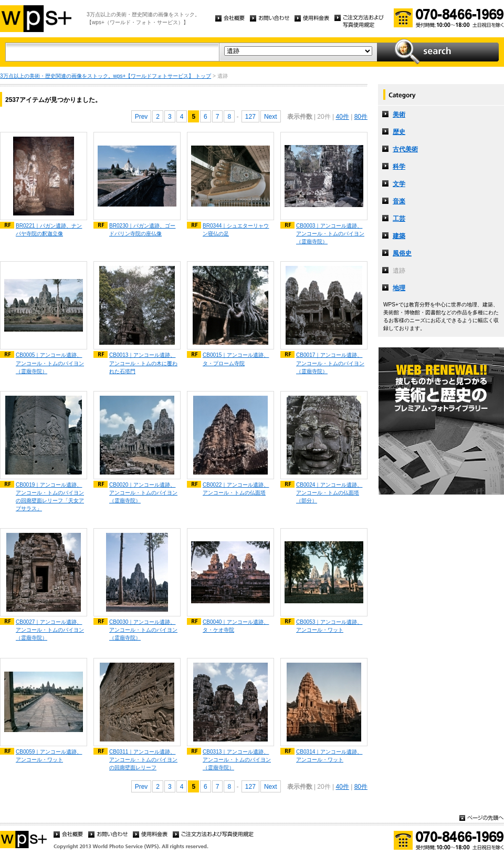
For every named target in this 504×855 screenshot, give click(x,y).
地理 (399, 288)
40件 (342, 117)
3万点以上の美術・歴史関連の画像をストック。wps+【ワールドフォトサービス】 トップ (106, 76)
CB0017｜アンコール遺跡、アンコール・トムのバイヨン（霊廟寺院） (330, 363)
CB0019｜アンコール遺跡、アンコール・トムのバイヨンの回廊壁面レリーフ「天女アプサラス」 (50, 497)
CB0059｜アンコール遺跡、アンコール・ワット (49, 756)
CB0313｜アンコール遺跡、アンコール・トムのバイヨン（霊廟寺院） (237, 760)
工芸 (399, 219)
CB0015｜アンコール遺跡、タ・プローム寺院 (236, 359)
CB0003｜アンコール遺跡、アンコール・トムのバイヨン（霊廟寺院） (330, 234)
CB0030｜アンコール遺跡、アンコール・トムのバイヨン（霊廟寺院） (143, 630)
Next (271, 117)
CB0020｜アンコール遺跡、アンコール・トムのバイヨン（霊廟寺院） (143, 493)
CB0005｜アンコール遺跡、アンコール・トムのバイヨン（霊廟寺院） (50, 363)
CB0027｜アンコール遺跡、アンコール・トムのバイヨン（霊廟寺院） (50, 630)
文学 (399, 184)
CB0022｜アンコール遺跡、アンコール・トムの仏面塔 (236, 489)
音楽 (399, 201)
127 (250, 117)
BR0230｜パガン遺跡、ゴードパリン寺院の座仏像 (142, 230)
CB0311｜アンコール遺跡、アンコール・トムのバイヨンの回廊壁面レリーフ (143, 760)
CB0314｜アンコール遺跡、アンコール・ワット (329, 756)
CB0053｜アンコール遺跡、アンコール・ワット (329, 626)
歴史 (399, 132)
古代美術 (405, 149)
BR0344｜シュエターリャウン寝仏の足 (236, 230)
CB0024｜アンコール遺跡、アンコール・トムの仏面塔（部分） (329, 493)
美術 (399, 115)
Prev (141, 117)
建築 (399, 236)
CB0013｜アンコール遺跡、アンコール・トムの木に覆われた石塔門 (143, 363)
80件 (361, 117)
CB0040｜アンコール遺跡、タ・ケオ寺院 (236, 626)
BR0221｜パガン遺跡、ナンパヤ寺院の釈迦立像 (49, 230)
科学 (399, 167)
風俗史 (402, 253)
